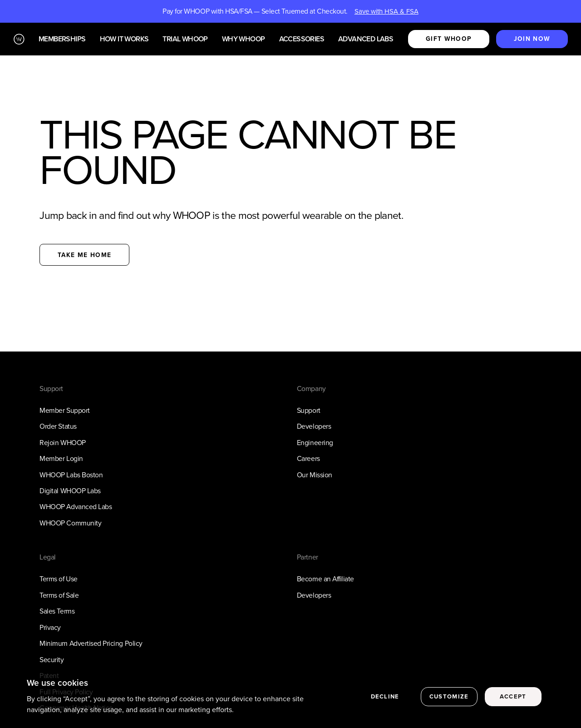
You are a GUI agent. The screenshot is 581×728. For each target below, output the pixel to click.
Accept (513, 697)
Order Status (58, 426)
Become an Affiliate (325, 579)
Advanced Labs (366, 39)
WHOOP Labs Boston (71, 475)
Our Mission (315, 475)
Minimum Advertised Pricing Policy (91, 643)
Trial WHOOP (185, 39)
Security (52, 660)
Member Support (64, 410)
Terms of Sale (59, 595)
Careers (308, 458)
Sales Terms (57, 611)
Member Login (61, 458)
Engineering (315, 443)
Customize (449, 697)
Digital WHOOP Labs (70, 491)
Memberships (62, 39)
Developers (314, 426)
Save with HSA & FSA (387, 11)
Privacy (50, 627)
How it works (124, 39)
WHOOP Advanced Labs (76, 507)
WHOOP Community (70, 523)
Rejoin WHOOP (62, 443)
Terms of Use (58, 579)
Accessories (302, 39)
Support (309, 410)
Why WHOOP (244, 39)
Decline (385, 697)
